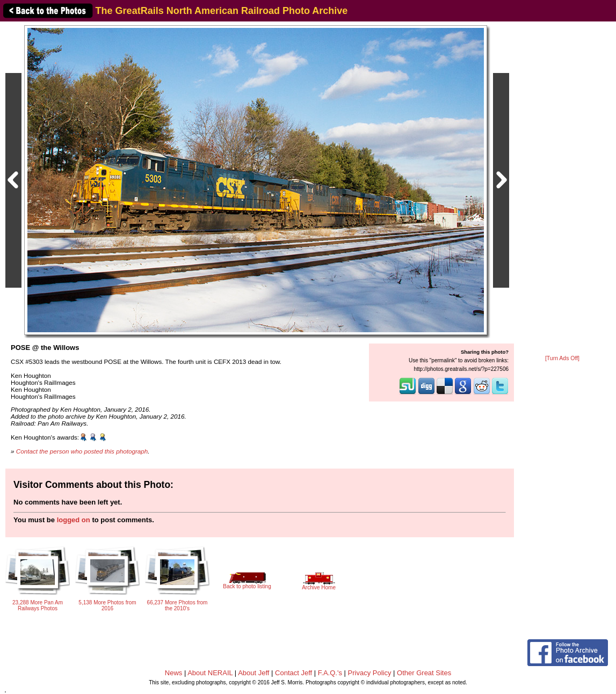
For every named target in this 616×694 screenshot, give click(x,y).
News (174, 673)
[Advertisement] (562, 189)
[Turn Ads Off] (562, 358)
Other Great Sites (424, 673)
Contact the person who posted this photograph (82, 451)
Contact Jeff (293, 673)
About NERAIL (210, 673)
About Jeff (253, 673)
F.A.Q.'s (330, 673)
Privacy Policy (370, 673)
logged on (74, 520)
